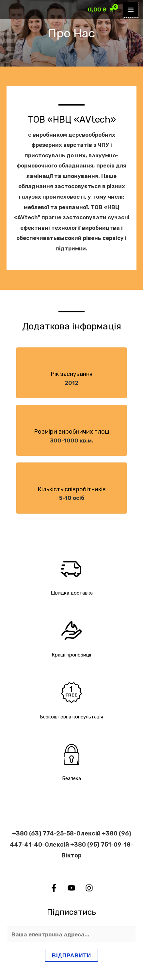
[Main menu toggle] (131, 10)
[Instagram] (89, 888)
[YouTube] (71, 888)
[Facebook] (54, 888)
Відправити (72, 955)
